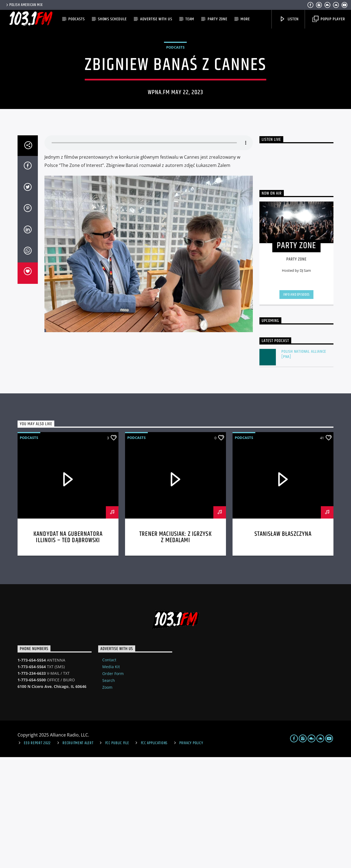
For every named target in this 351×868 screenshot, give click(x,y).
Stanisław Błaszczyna (283, 645)
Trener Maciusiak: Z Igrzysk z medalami (175, 648)
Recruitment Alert (78, 854)
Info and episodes (296, 405)
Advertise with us (156, 19)
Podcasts (76, 19)
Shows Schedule (112, 19)
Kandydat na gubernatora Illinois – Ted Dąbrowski (68, 648)
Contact (109, 771)
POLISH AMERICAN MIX (24, 5)
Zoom (107, 798)
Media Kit (111, 778)
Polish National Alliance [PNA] (304, 465)
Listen (289, 19)
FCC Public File (117, 854)
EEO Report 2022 (37, 854)
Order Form (113, 784)
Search (109, 791)
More (245, 19)
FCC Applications (154, 854)
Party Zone (217, 19)
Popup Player (329, 19)
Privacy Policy (191, 854)
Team (190, 19)
